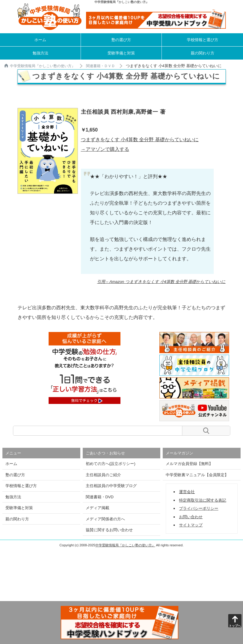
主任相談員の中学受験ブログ (111, 486)
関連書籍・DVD (100, 497)
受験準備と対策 (121, 53)
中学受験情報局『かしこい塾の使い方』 (40, 66)
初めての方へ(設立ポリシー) (111, 464)
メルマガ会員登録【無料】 (189, 464)
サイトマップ (191, 525)
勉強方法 (40, 53)
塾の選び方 (121, 40)
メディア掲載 (98, 508)
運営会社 (187, 492)
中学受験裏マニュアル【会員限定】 (197, 475)
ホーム (40, 40)
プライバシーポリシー (199, 508)
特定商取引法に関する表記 (203, 500)
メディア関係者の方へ (105, 519)
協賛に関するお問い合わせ (109, 530)
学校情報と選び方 (203, 40)
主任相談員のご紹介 (103, 475)
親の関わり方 (203, 53)
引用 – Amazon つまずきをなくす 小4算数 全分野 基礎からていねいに (161, 282)
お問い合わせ (191, 517)
